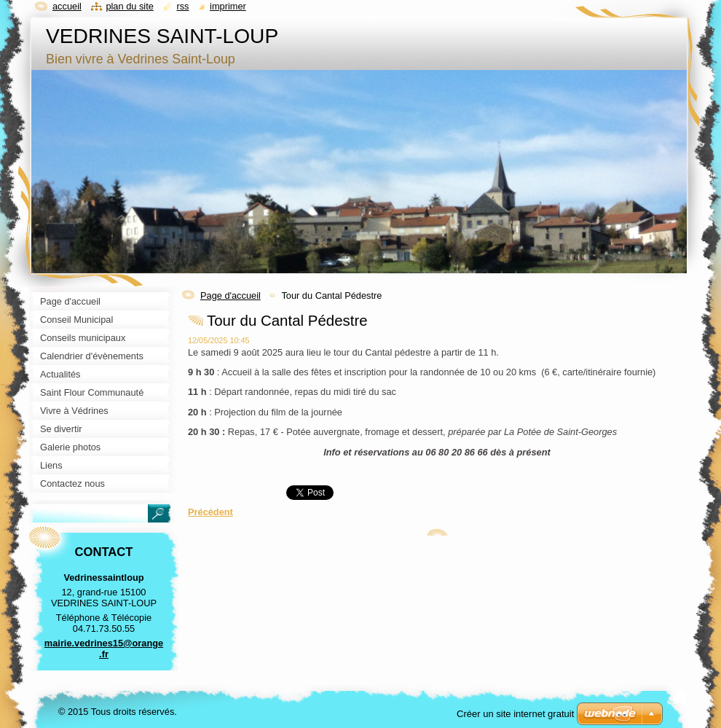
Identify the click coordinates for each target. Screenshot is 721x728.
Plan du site (129, 6)
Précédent (210, 512)
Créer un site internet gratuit (515, 714)
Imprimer (228, 6)
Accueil (67, 6)
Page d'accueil (231, 295)
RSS (182, 6)
